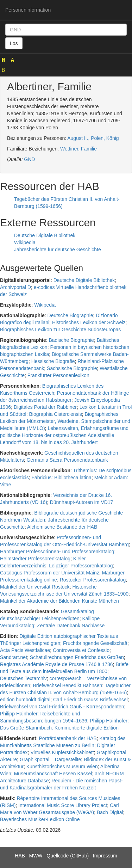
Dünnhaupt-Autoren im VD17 (82, 502)
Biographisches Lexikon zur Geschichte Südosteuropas (60, 330)
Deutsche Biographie (70, 315)
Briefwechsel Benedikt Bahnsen (67, 685)
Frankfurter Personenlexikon (58, 375)
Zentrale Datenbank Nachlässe (71, 626)
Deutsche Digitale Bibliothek (45, 235)
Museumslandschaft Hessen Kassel (53, 774)
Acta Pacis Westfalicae (25, 650)
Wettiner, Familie (78, 149)
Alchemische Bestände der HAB (62, 527)
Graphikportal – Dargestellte (50, 759)
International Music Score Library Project (63, 805)
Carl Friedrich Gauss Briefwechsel (90, 700)
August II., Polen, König (93, 138)
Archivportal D (15, 287)
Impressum (105, 856)
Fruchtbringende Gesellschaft (95, 643)
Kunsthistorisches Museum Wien (62, 767)
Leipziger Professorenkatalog (81, 566)
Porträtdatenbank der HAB (68, 738)
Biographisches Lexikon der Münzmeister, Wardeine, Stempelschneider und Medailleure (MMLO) (65, 421)
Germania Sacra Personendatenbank (67, 460)
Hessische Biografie (53, 361)
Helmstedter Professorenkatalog (35, 559)
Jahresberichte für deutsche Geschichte (58, 250)
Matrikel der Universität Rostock (35, 587)
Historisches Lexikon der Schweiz (89, 322)
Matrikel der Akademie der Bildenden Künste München (59, 601)
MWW (36, 856)
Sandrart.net (14, 657)
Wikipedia (25, 242)
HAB (20, 856)
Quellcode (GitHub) (68, 856)
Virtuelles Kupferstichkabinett (62, 752)
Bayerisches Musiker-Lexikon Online (40, 819)
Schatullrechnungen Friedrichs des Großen (77, 657)
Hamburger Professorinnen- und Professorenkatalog (57, 552)
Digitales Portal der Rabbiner (45, 407)
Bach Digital (110, 812)
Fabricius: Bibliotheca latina (61, 478)
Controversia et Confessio (81, 650)
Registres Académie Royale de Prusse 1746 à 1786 (56, 664)
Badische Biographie (71, 340)
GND (29, 159)
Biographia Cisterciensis (56, 414)
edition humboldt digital (25, 700)
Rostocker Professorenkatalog (93, 580)
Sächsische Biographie (72, 368)
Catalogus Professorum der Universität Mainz (50, 573)
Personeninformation (28, 10)
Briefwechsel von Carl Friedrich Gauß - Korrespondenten (62, 707)
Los (14, 43)
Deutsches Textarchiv (23, 678)
